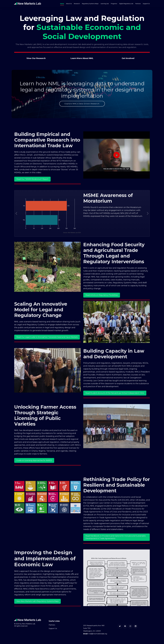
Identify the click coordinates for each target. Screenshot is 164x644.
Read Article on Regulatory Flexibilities (102, 302)
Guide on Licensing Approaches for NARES (34, 467)
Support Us (146, 4)
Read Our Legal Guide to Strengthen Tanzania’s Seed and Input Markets (47, 344)
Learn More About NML (82, 58)
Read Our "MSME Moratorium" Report (32, 186)
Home (62, 4)
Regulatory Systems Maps (90, 4)
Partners (138, 4)
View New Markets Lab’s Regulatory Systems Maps (37, 608)
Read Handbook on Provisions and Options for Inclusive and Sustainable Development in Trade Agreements (116, 544)
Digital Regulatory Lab (126, 4)
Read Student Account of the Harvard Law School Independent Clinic (115, 400)
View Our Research (36, 58)
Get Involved (128, 58)
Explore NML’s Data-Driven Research (82, 105)
